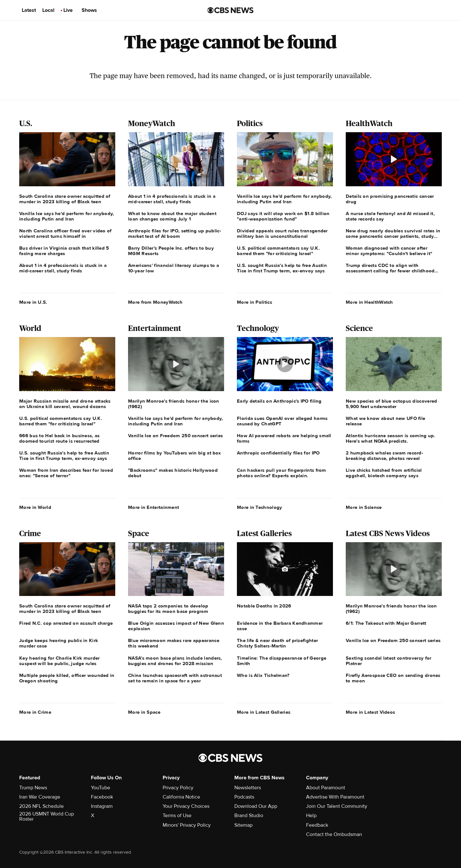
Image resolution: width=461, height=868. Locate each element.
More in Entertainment (154, 507)
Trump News (33, 788)
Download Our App (256, 806)
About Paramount (326, 788)
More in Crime (35, 712)
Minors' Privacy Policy (187, 825)
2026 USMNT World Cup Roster (47, 816)
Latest (29, 10)
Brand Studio (249, 816)
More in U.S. (33, 302)
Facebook (102, 797)
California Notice (181, 797)
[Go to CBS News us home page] (230, 10)
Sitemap (243, 825)
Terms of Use (177, 816)
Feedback (317, 825)
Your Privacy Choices (186, 806)
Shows (89, 10)
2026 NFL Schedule (41, 806)
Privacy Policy (178, 788)
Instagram (102, 806)
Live (68, 10)
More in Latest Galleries (264, 712)
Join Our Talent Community (337, 806)
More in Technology (259, 507)
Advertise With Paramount (335, 797)
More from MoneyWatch (155, 302)
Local (48, 10)
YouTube (101, 788)
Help (311, 816)
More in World (35, 507)
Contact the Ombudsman (334, 834)
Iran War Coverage (40, 797)
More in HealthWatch (369, 302)
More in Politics (255, 302)
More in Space (144, 712)
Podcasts (244, 797)
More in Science (364, 507)
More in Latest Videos (370, 712)
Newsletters (248, 788)
